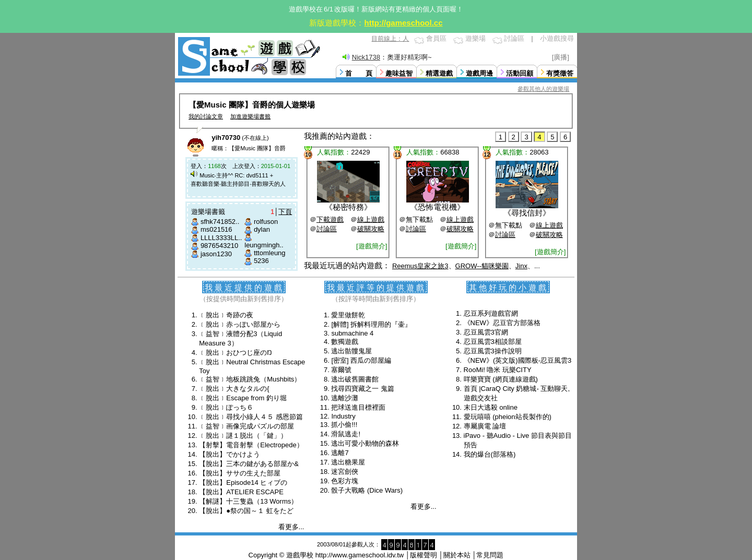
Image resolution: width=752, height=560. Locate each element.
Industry (343, 416)
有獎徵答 (560, 73)
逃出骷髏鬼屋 (351, 351)
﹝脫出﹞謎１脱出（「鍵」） (243, 436)
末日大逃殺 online (491, 407)
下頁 (285, 212)
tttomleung (270, 253)
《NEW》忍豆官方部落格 (502, 323)
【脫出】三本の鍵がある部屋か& (249, 464)
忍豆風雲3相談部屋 (493, 342)
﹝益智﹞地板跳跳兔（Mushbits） (250, 379)
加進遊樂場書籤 (250, 116)
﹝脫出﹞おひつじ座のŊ (235, 353)
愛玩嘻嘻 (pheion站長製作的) (508, 417)
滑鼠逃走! (346, 434)
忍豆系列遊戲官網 (491, 313)
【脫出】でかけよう (230, 454)
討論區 (514, 38)
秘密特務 (348, 207)
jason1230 (216, 254)
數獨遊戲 (345, 342)
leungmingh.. (264, 245)
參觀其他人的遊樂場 (543, 89)
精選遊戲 (439, 73)
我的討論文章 (206, 116)
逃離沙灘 (345, 398)
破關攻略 (371, 229)
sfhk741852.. (220, 222)
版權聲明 (424, 555)
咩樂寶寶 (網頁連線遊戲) (501, 379)
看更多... (291, 527)
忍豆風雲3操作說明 (493, 351)
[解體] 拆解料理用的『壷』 (371, 324)
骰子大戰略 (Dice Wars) (367, 490)
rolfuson (266, 222)
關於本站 (457, 555)
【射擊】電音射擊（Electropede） (251, 445)
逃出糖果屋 (348, 462)
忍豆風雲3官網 (486, 332)
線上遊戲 (371, 219)
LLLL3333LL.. (221, 238)
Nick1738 (366, 57)
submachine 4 (352, 333)
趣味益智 (399, 73)
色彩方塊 (345, 481)
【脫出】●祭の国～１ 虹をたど (246, 511)
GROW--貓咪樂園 (482, 266)
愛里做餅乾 (348, 315)
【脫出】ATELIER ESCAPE (241, 492)
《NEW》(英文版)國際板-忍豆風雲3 (518, 360)
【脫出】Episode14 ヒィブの (243, 482)
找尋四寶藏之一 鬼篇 (363, 389)
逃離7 (340, 453)
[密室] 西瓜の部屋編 (361, 360)
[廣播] (561, 57)
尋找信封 (527, 213)
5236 (261, 261)
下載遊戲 (330, 219)
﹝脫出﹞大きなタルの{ (234, 389)
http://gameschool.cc (403, 23)
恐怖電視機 (437, 207)
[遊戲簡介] (372, 246)
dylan (262, 229)
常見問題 (490, 555)
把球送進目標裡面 (358, 407)
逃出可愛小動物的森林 (365, 443)
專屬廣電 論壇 (485, 426)
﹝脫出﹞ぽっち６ (226, 407)
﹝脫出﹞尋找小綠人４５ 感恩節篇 (251, 417)
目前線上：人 (390, 39)
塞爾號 (341, 370)
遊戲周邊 (479, 73)
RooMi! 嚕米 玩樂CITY (498, 370)
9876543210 (219, 246)
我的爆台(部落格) (490, 454)
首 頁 (359, 73)
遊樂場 (475, 38)
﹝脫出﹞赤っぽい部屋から (240, 324)
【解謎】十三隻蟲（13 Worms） (248, 501)
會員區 (436, 38)
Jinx (521, 266)
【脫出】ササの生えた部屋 (240, 473)
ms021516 (216, 229)
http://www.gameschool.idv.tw (360, 555)
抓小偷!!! (344, 425)
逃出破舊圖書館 (355, 379)
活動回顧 (520, 73)
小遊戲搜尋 (557, 38)
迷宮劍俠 (345, 472)
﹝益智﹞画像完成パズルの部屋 (246, 426)
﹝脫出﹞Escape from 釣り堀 (243, 398)
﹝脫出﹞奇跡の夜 (226, 315)
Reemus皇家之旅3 (420, 266)
